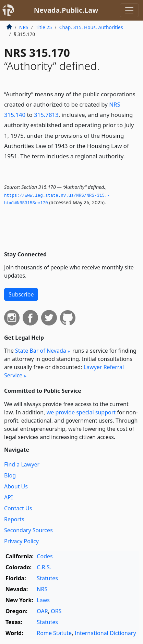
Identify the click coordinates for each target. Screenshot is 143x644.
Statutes (47, 578)
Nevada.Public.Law (66, 10)
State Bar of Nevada (41, 351)
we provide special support (81, 412)
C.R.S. (44, 567)
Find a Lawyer (22, 464)
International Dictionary (105, 633)
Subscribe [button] (21, 294)
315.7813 (46, 115)
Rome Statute (54, 633)
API (8, 497)
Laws (43, 600)
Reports (14, 519)
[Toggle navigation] (129, 10)
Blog (10, 475)
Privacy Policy (21, 541)
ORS (56, 611)
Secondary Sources (28, 530)
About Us (16, 486)
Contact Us (18, 508)
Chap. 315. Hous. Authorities (91, 27)
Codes (45, 556)
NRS (24, 27)
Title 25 (44, 27)
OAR (42, 611)
